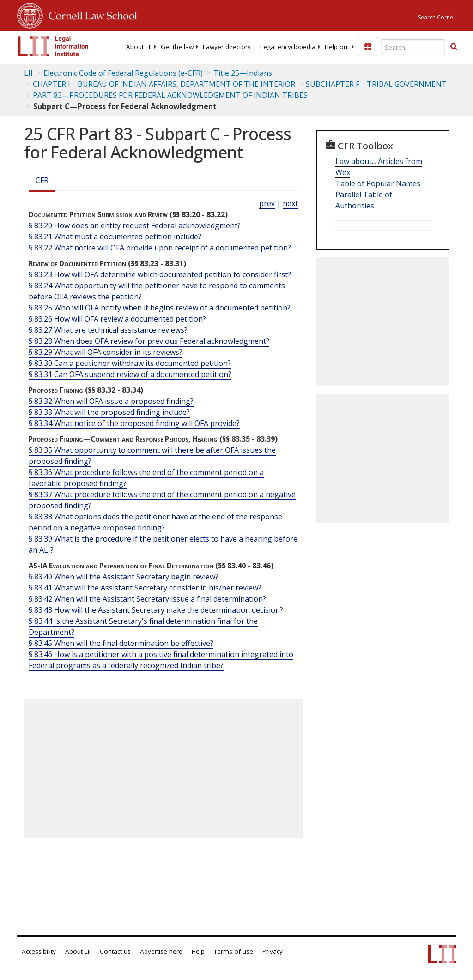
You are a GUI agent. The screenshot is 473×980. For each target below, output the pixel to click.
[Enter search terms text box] (413, 47)
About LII (139, 47)
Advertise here (161, 951)
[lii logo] (53, 46)
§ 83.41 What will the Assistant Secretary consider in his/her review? (145, 588)
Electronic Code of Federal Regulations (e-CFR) (123, 73)
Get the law (177, 47)
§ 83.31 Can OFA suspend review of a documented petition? (130, 374)
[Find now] (454, 47)
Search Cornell (437, 17)
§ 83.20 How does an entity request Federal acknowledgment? (135, 225)
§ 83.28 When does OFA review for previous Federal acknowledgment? (149, 341)
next (290, 203)
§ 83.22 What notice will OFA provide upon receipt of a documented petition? (160, 248)
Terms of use (233, 951)
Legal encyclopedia (288, 47)
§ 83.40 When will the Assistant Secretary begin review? (124, 577)
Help (198, 951)
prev (267, 203)
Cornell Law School (90, 14)
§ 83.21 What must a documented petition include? (115, 237)
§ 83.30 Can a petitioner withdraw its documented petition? (130, 363)
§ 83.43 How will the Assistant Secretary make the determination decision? (156, 610)
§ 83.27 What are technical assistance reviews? (108, 330)
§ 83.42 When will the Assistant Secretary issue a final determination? (147, 599)
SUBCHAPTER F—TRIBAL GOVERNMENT (376, 84)
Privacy (273, 951)
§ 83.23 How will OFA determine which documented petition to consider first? (160, 274)
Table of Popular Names (378, 183)
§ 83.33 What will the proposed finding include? (109, 412)
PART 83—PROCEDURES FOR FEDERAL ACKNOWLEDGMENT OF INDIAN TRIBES (170, 95)
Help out (337, 47)
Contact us (115, 951)
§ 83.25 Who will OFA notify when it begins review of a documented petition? (160, 308)
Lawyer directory (227, 47)
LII (28, 73)
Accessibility (39, 951)
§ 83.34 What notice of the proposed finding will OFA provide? (134, 423)
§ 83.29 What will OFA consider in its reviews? (106, 352)
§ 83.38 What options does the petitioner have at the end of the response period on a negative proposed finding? (155, 522)
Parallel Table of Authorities (364, 200)
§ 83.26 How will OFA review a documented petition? (117, 319)
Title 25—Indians (243, 73)
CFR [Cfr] (42, 180)
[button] (454, 47)
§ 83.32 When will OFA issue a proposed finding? (111, 401)
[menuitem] (139, 47)
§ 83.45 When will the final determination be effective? (121, 643)
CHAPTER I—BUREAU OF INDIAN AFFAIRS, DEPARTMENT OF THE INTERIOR (164, 84)
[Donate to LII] (368, 47)
